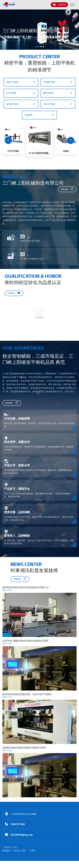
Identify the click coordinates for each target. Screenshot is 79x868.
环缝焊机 (39, 115)
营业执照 (8, 847)
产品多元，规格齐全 (17, 489)
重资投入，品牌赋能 (17, 536)
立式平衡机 (21, 93)
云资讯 (32, 851)
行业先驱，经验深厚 (17, 418)
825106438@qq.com (22, 835)
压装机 (66, 151)
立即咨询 (59, 5)
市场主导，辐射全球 (17, 465)
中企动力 (16, 851)
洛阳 (24, 851)
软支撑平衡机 (21, 104)
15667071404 (18, 824)
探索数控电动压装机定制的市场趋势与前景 (24, 748)
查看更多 (67, 189)
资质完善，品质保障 (17, 512)
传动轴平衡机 (58, 82)
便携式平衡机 (21, 82)
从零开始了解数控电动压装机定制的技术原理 (25, 641)
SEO (15, 847)
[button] (37, 47)
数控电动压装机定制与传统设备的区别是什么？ (26, 587)
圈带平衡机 (58, 93)
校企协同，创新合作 (17, 442)
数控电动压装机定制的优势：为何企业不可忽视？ (28, 694)
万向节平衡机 (58, 104)
